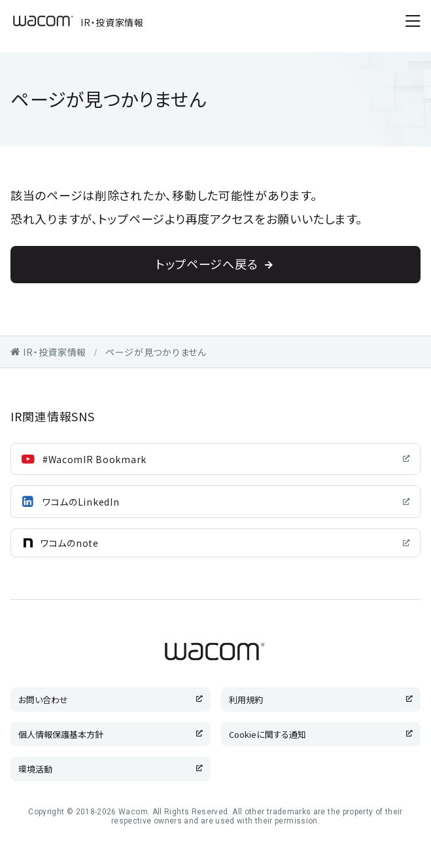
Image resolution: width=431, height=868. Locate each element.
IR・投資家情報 (77, 21)
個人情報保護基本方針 (61, 734)
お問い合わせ (43, 700)
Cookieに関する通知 (267, 734)
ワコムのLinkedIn (81, 502)
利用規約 (246, 700)
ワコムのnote (70, 543)
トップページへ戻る (207, 264)
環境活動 (35, 769)
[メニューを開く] (413, 21)
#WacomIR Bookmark (95, 459)
